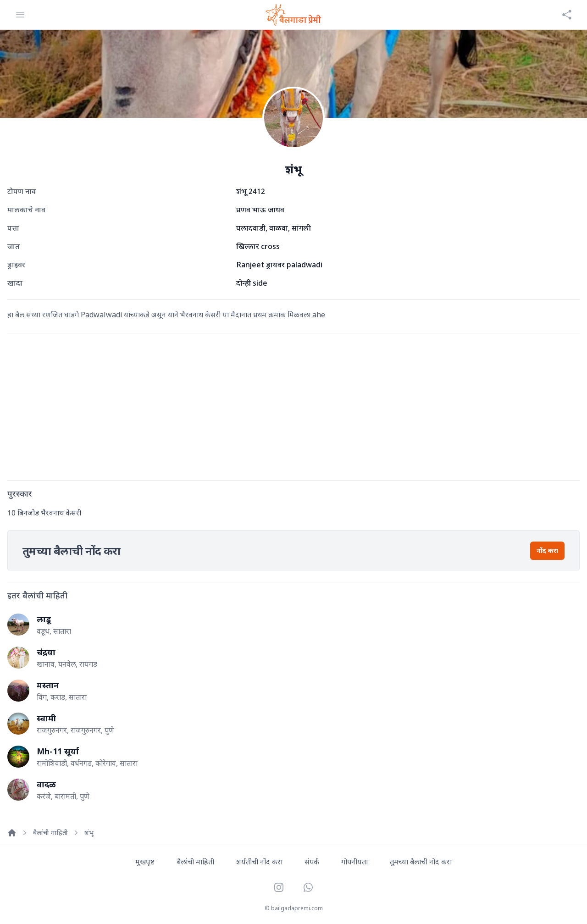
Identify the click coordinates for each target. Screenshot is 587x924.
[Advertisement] (282, 405)
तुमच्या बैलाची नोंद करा (421, 862)
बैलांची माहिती (50, 833)
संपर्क (312, 862)
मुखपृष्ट (145, 862)
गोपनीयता (354, 862)
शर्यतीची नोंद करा (259, 862)
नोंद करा (547, 551)
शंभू (89, 833)
